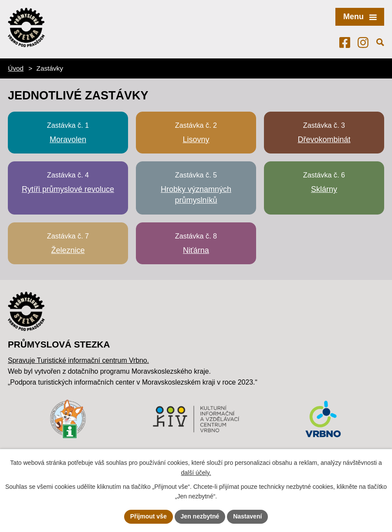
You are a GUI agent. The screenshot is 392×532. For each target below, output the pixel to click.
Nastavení (247, 516)
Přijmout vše (149, 516)
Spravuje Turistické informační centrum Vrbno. (78, 360)
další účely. (196, 473)
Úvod (16, 68)
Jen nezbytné (200, 516)
